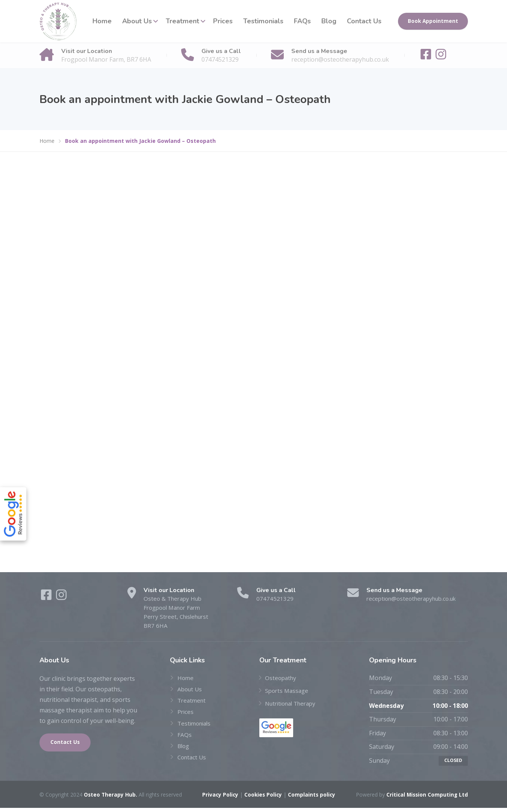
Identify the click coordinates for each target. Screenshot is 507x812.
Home (102, 21)
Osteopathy (281, 680)
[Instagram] (441, 56)
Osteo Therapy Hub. (111, 799)
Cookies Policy (263, 799)
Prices (223, 21)
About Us (137, 21)
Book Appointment (433, 21)
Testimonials (263, 21)
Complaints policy (312, 799)
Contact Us (364, 21)
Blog (329, 21)
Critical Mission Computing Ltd (426, 799)
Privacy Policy (219, 799)
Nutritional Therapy (293, 706)
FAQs (302, 21)
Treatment (182, 21)
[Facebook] (427, 56)
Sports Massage (288, 693)
